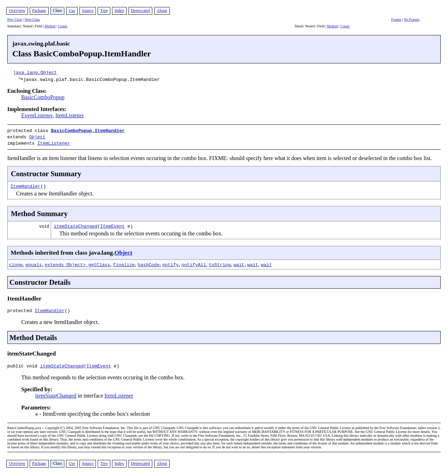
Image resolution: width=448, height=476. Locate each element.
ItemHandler (26, 184)
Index (119, 11)
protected (21, 309)
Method (50, 26)
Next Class (32, 19)
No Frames (412, 19)
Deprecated (141, 11)
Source (88, 11)
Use (72, 11)
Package (39, 11)
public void (24, 366)
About (162, 11)
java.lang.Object (35, 72)
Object (37, 136)
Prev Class (15, 19)
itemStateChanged (76, 224)
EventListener (37, 115)
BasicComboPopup (43, 97)
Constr (62, 26)
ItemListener (70, 115)
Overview (17, 11)
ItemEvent (112, 224)
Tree (104, 11)
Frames (396, 19)
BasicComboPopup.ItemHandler (88, 130)
